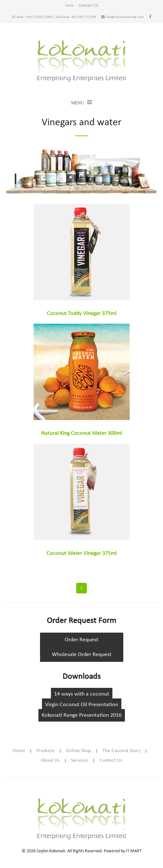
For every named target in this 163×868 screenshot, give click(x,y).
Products (45, 751)
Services (80, 760)
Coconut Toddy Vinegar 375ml (81, 314)
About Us (50, 760)
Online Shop (78, 751)
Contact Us (89, 6)
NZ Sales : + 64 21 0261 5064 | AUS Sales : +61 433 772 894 (54, 17)
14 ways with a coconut (82, 694)
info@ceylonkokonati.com (122, 17)
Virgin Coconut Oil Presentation (82, 705)
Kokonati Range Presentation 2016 (82, 715)
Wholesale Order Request (82, 655)
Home (69, 6)
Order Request (81, 640)
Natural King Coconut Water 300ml (81, 433)
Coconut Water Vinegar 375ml (81, 553)
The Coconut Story (121, 751)
